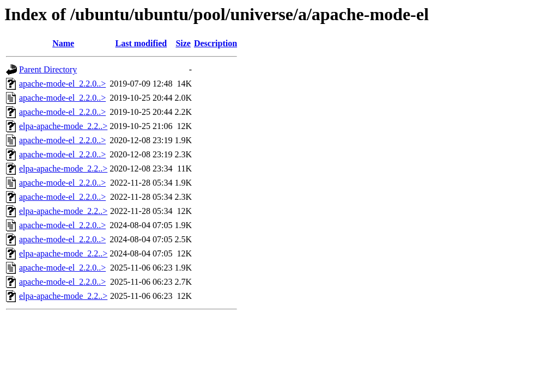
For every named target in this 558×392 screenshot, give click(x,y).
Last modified (141, 43)
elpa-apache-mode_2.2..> (63, 126)
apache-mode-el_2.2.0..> (62, 84)
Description (216, 43)
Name (63, 43)
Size (183, 43)
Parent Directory (48, 69)
